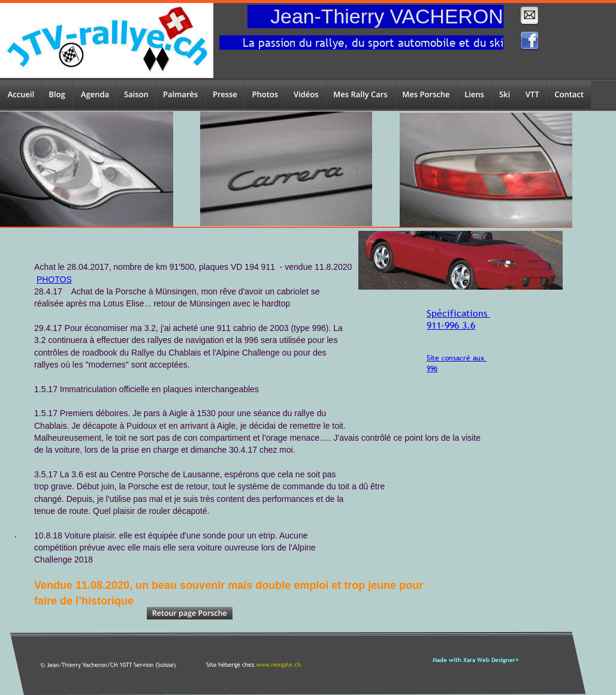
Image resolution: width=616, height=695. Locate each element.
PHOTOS (54, 279)
